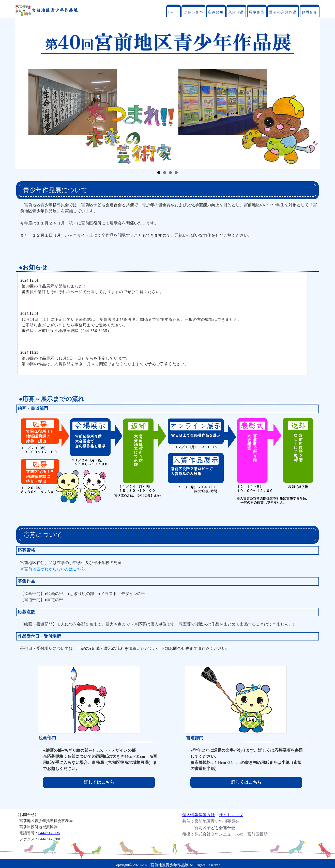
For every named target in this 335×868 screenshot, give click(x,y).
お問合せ (310, 12)
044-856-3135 (49, 833)
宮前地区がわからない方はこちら (55, 569)
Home (174, 12)
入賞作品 (236, 12)
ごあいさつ (193, 12)
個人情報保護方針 (199, 815)
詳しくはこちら (99, 782)
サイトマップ (231, 815)
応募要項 (216, 12)
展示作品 (257, 12)
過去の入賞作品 (283, 12)
